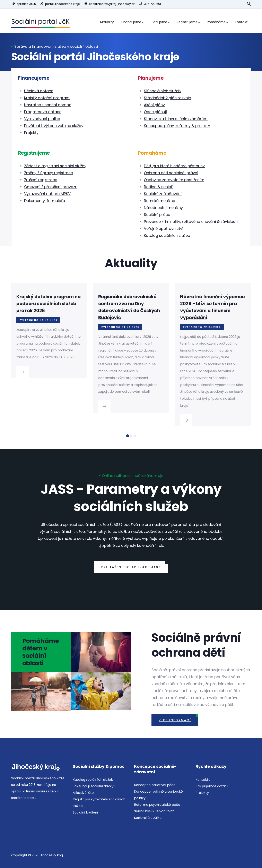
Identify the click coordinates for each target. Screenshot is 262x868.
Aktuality (107, 22)
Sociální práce (157, 215)
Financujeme (132, 22)
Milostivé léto (83, 793)
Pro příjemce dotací (212, 786)
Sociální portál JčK (41, 21)
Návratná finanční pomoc (48, 105)
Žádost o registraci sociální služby (55, 166)
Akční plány (154, 105)
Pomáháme (217, 22)
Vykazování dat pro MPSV (47, 194)
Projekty (31, 133)
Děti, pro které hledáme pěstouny (174, 166)
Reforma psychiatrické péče (157, 805)
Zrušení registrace (41, 180)
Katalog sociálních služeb (167, 235)
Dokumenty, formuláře (45, 201)
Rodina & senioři (159, 187)
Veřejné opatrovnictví (164, 229)
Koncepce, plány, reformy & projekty (177, 126)
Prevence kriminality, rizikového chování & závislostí (191, 222)
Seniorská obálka (148, 818)
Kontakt (241, 22)
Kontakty (203, 780)
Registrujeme (188, 22)
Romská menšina (160, 201)
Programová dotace (43, 112)
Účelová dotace (39, 91)
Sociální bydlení (85, 812)
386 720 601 (152, 4)
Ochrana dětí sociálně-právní (171, 173)
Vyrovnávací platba (42, 119)
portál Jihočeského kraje (63, 4)
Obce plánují (155, 112)
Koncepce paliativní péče (155, 785)
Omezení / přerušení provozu (51, 187)
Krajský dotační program (47, 98)
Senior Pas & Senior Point (154, 811)
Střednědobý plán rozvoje (167, 98)
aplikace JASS (26, 4)
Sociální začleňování (163, 194)
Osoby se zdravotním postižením (174, 180)
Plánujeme (160, 22)
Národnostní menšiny (163, 208)
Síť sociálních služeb (162, 91)
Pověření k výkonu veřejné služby (54, 126)
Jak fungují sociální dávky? (94, 786)
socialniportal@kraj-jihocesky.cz (112, 4)
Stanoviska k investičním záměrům (176, 119)
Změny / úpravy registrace (49, 173)
